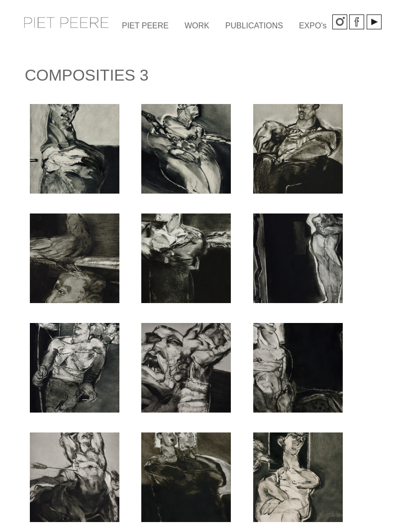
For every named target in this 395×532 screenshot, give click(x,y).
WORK (197, 26)
